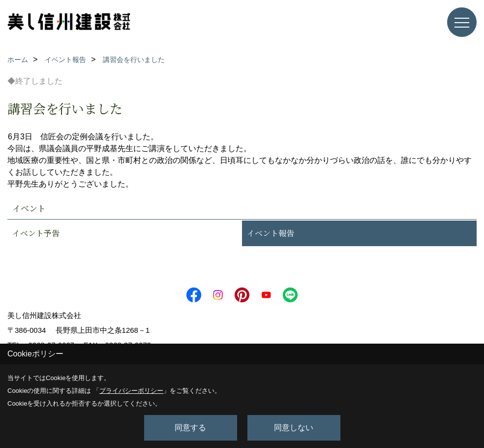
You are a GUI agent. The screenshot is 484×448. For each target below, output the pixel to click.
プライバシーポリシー (131, 391)
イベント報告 (271, 233)
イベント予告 (36, 233)
